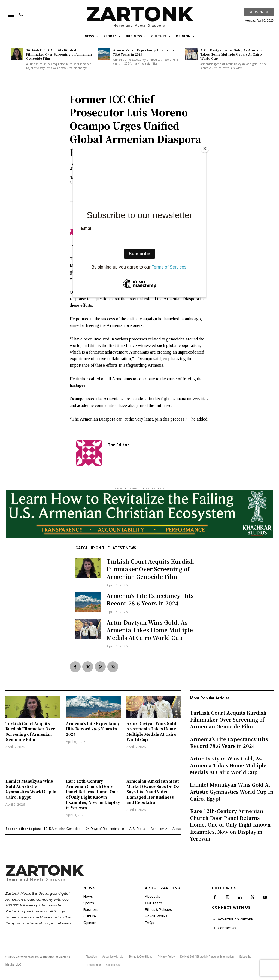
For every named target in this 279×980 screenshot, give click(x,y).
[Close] (205, 148)
